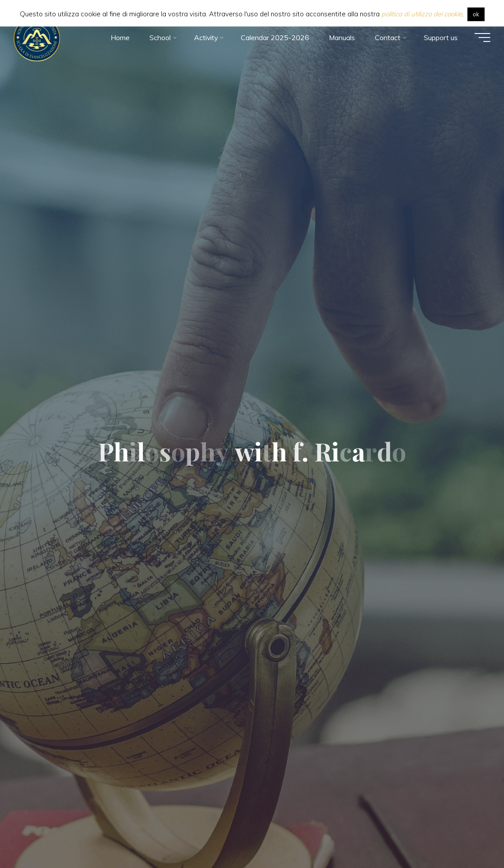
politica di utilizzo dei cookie (422, 14)
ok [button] (476, 14)
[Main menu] (482, 37)
